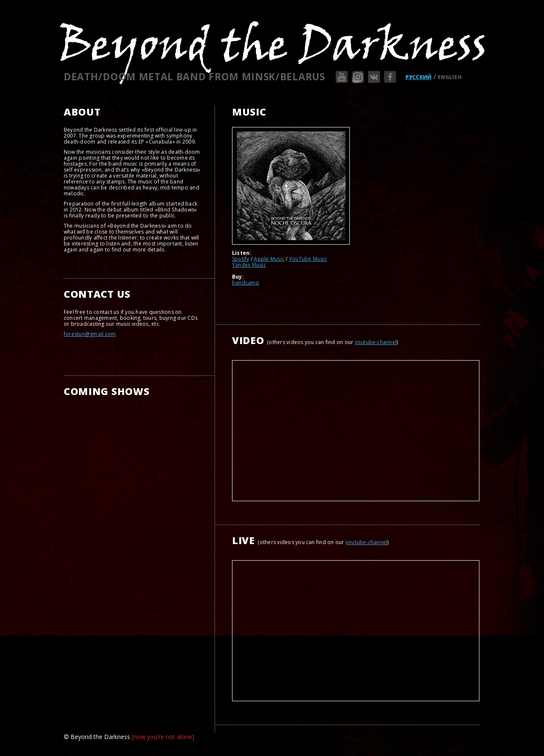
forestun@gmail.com (90, 334)
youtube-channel (376, 342)
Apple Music (269, 259)
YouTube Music (308, 259)
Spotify (241, 259)
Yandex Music (249, 265)
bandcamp (246, 283)
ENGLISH (450, 77)
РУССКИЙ (419, 77)
